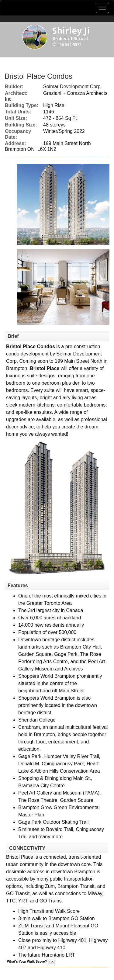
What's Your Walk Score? (31, 961)
